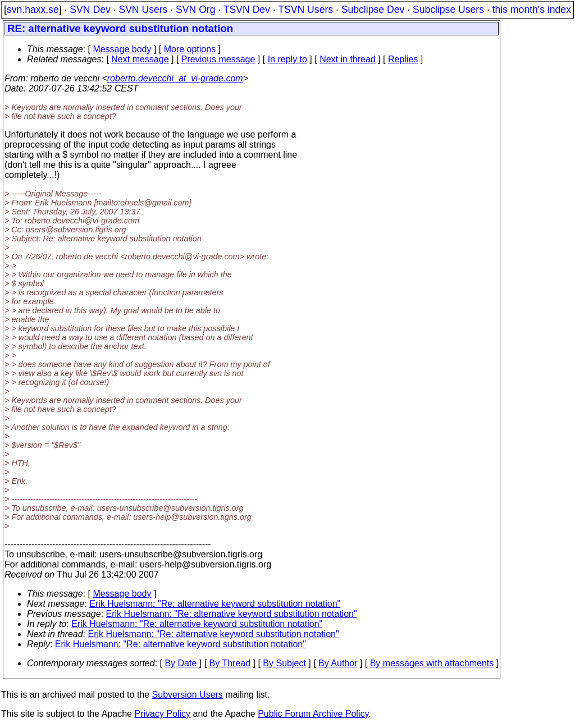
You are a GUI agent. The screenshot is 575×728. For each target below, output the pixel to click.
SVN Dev (90, 10)
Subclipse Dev (373, 10)
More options (190, 49)
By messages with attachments (432, 663)
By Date (181, 663)
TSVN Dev (247, 10)
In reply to (287, 59)
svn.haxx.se (33, 10)
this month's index (532, 10)
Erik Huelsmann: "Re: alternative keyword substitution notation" (215, 604)
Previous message (218, 59)
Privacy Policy (162, 714)
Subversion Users (188, 695)
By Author (338, 663)
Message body (122, 49)
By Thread (230, 663)
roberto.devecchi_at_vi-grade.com (175, 78)
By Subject (284, 663)
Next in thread (348, 59)
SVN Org (195, 10)
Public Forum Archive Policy (313, 714)
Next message (140, 59)
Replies (403, 59)
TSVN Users (305, 10)
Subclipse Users (448, 10)
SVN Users (143, 10)
